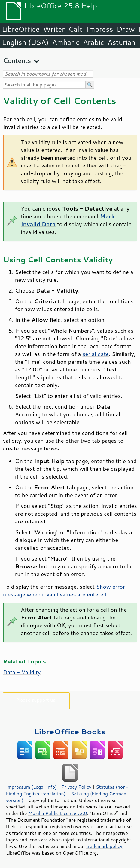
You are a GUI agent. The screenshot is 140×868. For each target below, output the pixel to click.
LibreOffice (21, 29)
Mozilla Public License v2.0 (58, 813)
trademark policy (104, 846)
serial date (96, 354)
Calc (76, 29)
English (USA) (25, 42)
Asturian (122, 42)
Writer (54, 29)
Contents (17, 60)
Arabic (93, 42)
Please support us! (37, 700)
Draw (126, 29)
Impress (100, 29)
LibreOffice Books (70, 731)
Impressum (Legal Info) (31, 787)
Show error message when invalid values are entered (64, 590)
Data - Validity (22, 672)
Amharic (66, 42)
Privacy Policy (76, 787)
